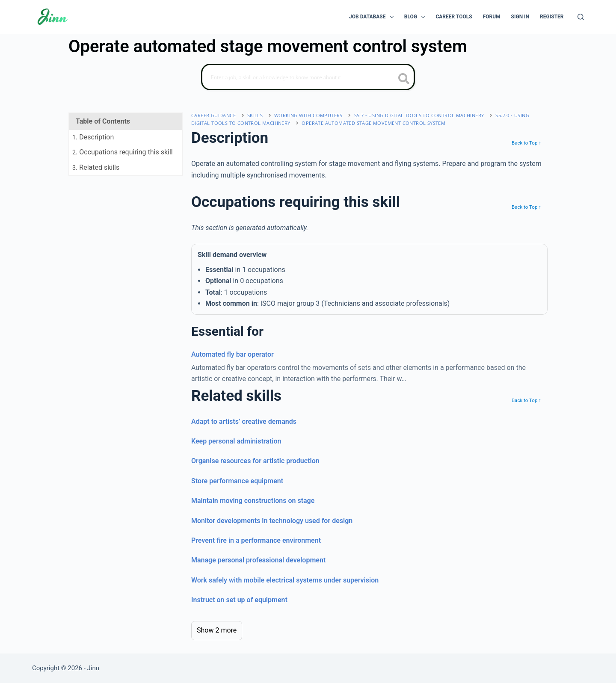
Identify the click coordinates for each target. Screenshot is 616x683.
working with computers (308, 115)
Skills (255, 115)
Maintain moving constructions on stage (253, 501)
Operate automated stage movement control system (373, 123)
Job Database (373, 17)
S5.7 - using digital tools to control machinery (419, 115)
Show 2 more (217, 630)
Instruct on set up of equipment (239, 600)
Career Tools (454, 17)
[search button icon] (404, 80)
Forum (492, 17)
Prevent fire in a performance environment (256, 540)
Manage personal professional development (258, 560)
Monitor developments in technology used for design (272, 521)
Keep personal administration (236, 441)
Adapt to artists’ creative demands (244, 421)
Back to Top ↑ (526, 143)
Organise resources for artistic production (255, 461)
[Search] (581, 17)
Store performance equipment (237, 481)
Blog (416, 17)
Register (552, 17)
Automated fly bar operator (232, 354)
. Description (93, 137)
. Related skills (96, 167)
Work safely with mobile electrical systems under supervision (285, 580)
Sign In (520, 17)
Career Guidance (213, 115)
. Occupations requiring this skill (123, 152)
